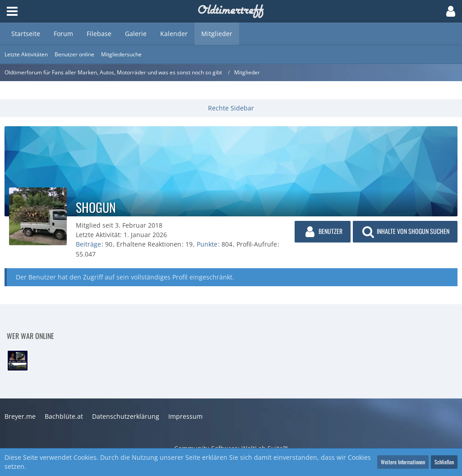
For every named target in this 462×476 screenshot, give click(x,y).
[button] (12, 11)
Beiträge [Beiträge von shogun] (88, 244)
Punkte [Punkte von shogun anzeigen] (207, 244)
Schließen (444, 462)
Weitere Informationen (403, 462)
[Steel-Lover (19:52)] (18, 361)
